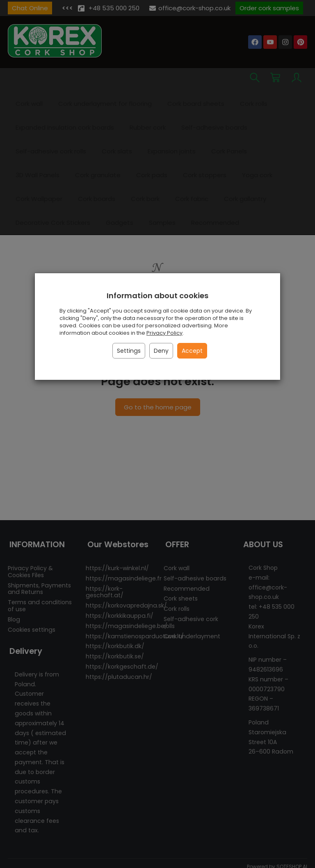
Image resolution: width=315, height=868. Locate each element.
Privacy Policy (164, 333)
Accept (192, 351)
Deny (161, 351)
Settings (129, 351)
